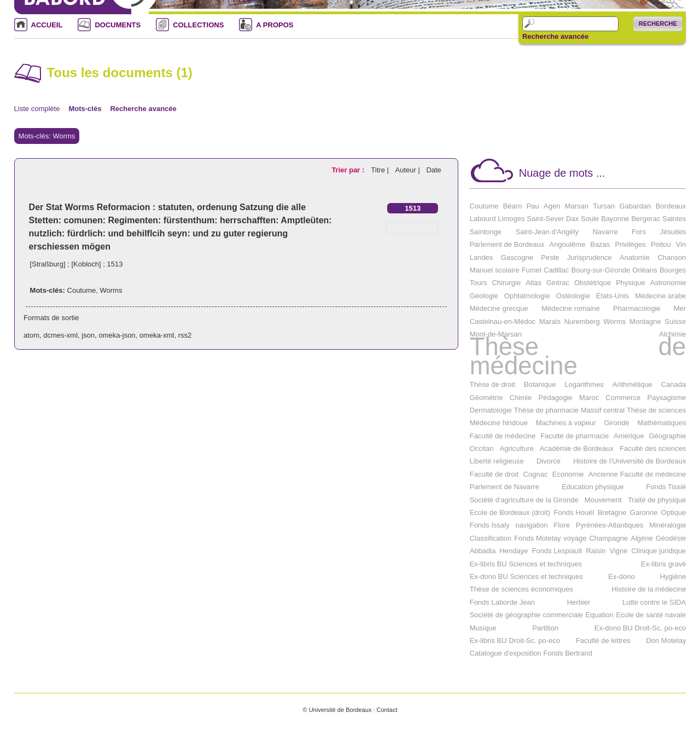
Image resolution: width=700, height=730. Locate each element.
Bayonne (615, 219)
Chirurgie (506, 283)
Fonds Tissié (666, 487)
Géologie (484, 296)
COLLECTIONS (198, 25)
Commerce (623, 398)
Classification (491, 538)
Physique (630, 283)
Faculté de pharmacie (574, 436)
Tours (479, 283)
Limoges (511, 219)
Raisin (596, 551)
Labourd (483, 219)
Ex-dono (621, 577)
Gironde (616, 423)
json (88, 335)
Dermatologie (491, 410)
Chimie (521, 398)
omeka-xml (157, 335)
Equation (600, 615)
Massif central (603, 410)
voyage (575, 538)
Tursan (604, 206)
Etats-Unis (612, 296)
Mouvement (603, 500)
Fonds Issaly (490, 525)
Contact (387, 710)
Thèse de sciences (656, 410)
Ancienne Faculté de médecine (637, 474)
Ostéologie (573, 296)
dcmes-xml (60, 335)
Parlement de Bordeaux (507, 244)
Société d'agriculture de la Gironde (524, 500)
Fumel (532, 270)
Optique (674, 512)
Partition (545, 628)
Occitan (482, 448)
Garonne (644, 512)
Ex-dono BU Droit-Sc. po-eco (640, 628)
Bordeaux (671, 206)
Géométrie (486, 398)
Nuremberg (582, 321)
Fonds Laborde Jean (502, 602)
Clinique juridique (659, 551)
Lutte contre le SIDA (654, 602)
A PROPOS (275, 25)
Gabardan (635, 206)
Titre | (381, 170)
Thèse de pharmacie (547, 410)
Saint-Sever (545, 219)
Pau (533, 206)
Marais (550, 321)
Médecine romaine (571, 308)
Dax (572, 219)
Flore (562, 525)
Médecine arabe (660, 296)
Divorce (549, 461)
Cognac (536, 474)
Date (433, 170)
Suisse (675, 321)
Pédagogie (556, 398)
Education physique (593, 487)
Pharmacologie (637, 308)
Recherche (658, 24)
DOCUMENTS (118, 25)
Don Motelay (666, 641)
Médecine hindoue (499, 423)
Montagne (645, 321)
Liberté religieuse (497, 461)
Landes (482, 257)
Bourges (673, 270)
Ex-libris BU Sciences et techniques (526, 564)
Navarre (605, 232)
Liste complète (37, 109)
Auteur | (408, 170)
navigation (531, 525)
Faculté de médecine (503, 436)
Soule (590, 219)
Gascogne (517, 257)
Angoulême (567, 244)
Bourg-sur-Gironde (600, 270)
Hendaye (514, 551)
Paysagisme (667, 398)
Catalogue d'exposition (506, 653)
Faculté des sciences (653, 448)
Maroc (589, 398)
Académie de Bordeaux (577, 448)
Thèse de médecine (578, 356)
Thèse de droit (492, 384)
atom (31, 335)
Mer (680, 308)
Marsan (577, 206)
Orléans (645, 270)
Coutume (82, 290)
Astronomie (668, 283)
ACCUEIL (47, 25)
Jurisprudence (590, 257)
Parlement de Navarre (504, 487)
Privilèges (630, 244)
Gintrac (558, 283)
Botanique (540, 384)
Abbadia (483, 551)
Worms (111, 290)
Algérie (641, 538)
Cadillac (556, 270)
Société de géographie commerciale (526, 615)
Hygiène (673, 577)
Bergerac (646, 219)
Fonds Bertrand (568, 653)
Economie (568, 474)
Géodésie (671, 538)
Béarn (513, 206)
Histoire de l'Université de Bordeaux (629, 461)
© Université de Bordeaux (337, 710)
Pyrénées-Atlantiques (610, 525)
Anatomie (635, 257)
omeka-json (117, 335)
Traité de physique (657, 500)
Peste (550, 257)
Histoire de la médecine (649, 589)
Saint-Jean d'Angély (547, 232)
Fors (639, 232)
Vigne (619, 551)
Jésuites (673, 232)
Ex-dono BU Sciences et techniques (526, 577)
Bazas (600, 244)
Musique (483, 628)
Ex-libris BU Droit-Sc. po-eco (515, 641)
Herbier (579, 602)
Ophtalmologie (527, 296)
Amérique (629, 436)
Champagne (608, 538)
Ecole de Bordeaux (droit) (510, 512)
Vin (681, 244)
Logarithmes (584, 384)
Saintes (674, 219)
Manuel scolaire (495, 270)
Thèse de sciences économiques (521, 589)
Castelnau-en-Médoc (503, 321)
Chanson (672, 257)
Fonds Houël (574, 512)
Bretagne (612, 512)
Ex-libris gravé (663, 564)
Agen (552, 206)
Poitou (661, 244)
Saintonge (486, 232)
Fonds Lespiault (557, 551)
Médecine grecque (499, 308)
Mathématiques (662, 423)
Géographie (667, 436)
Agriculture (517, 448)
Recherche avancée (555, 37)
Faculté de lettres (603, 641)
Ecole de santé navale (651, 615)
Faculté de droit (494, 474)
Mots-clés (85, 109)
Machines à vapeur (566, 423)
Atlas (533, 283)
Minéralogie (667, 525)
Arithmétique (632, 384)
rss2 (185, 335)
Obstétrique (593, 283)
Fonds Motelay (537, 538)
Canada (674, 384)
